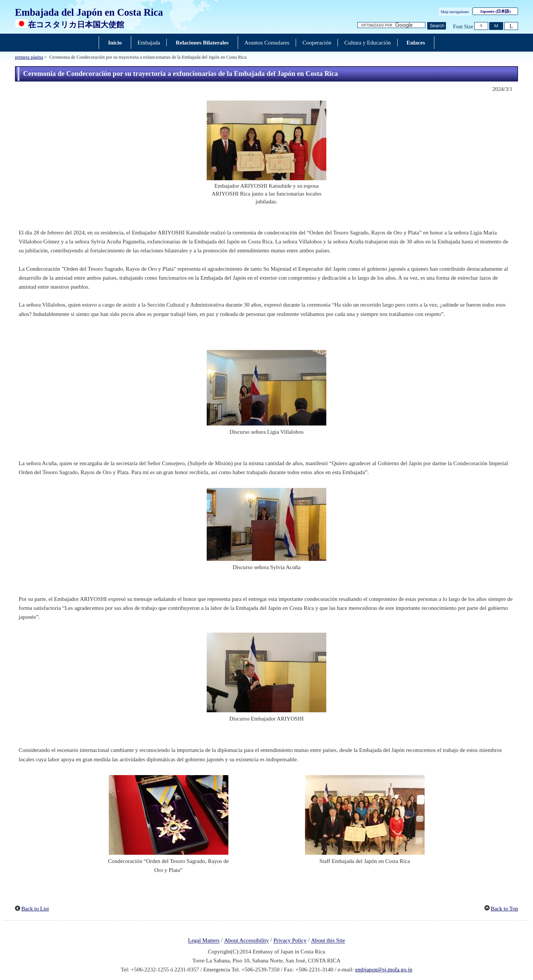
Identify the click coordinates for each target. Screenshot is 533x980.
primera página (29, 57)
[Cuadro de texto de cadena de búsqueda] (391, 25)
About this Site (328, 941)
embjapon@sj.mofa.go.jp (384, 970)
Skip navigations (455, 12)
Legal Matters (204, 941)
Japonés (495, 11)
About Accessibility (247, 941)
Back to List (35, 909)
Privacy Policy (290, 941)
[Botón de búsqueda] (437, 26)
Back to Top (504, 909)
